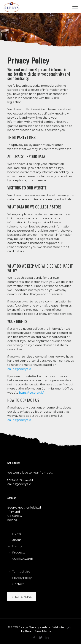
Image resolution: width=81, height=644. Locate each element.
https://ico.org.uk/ (31, 393)
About (17, 540)
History (17, 546)
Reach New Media (38, 631)
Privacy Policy (22, 578)
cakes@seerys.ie (19, 369)
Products (19, 552)
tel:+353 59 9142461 (20, 480)
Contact (18, 584)
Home (17, 534)
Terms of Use (21, 571)
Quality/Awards (23, 559)
